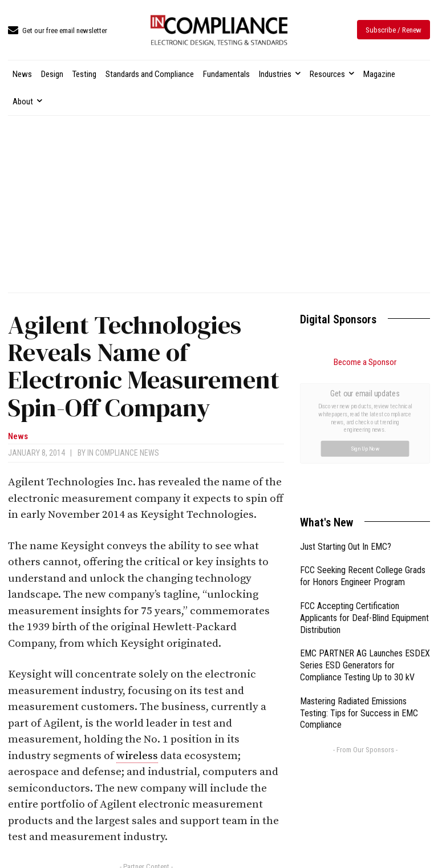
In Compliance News (123, 453)
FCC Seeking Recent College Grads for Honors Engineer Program (363, 448)
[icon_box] (58, 31)
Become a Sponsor (365, 362)
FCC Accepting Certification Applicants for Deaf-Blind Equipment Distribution (364, 490)
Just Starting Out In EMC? (346, 418)
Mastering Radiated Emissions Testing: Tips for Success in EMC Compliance (359, 585)
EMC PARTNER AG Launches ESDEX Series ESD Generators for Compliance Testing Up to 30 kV (365, 537)
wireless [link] (137, 756)
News (18, 437)
